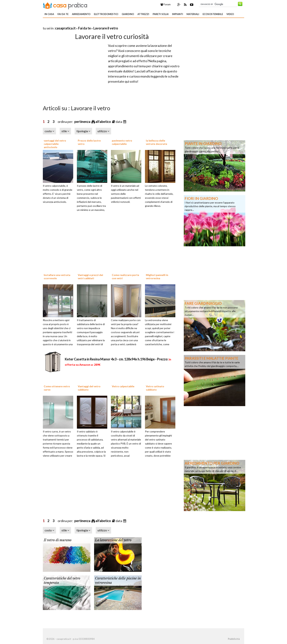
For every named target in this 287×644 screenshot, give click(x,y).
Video (230, 14)
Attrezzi (143, 14)
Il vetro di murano (58, 540)
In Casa (49, 14)
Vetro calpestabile (123, 386)
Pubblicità (234, 639)
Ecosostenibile (213, 14)
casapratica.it (65, 28)
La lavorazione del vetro (113, 540)
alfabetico (103, 122)
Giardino (128, 14)
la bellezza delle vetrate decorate (156, 142)
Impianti (178, 14)
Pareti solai (161, 14)
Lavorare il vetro (106, 28)
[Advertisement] (86, 24)
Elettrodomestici (106, 14)
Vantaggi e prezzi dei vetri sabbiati (90, 277)
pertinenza (83, 122)
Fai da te (63, 14)
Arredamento (81, 14)
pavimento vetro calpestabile (122, 142)
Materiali (193, 14)
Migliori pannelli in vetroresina (157, 277)
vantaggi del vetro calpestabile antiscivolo (55, 144)
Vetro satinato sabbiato (155, 388)
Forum (166, 4)
